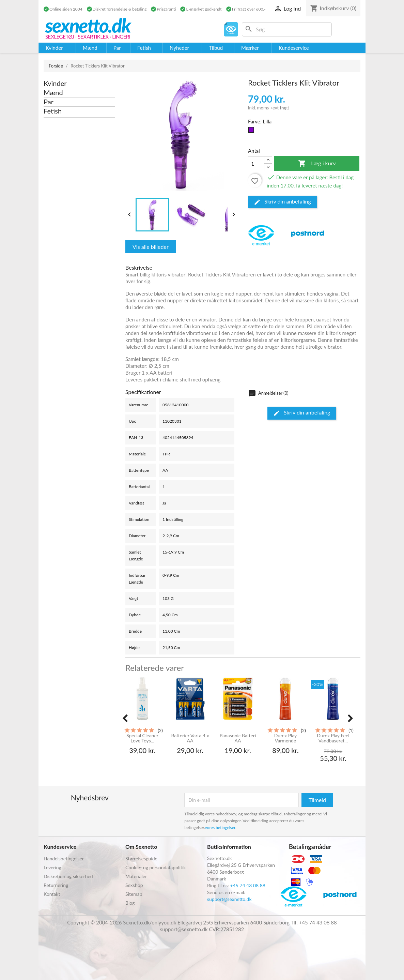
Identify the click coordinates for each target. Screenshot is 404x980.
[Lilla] (252, 132)
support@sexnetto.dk (229, 899)
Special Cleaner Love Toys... (142, 738)
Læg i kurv (317, 164)
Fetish (53, 111)
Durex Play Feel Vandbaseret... (333, 738)
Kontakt (52, 894)
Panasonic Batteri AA (238, 738)
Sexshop (134, 885)
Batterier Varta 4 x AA (190, 738)
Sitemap (134, 894)
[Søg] (287, 29)
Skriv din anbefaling (282, 202)
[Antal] (256, 164)
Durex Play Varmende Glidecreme (285, 738)
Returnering (56, 885)
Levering (52, 867)
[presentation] (125, 718)
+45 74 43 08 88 (248, 885)
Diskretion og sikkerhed (68, 876)
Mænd (53, 92)
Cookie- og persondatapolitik (156, 867)
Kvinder (55, 83)
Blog (130, 903)
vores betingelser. (221, 827)
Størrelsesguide (141, 858)
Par (49, 102)
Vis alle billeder (151, 247)
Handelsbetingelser (64, 858)
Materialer (136, 876)
